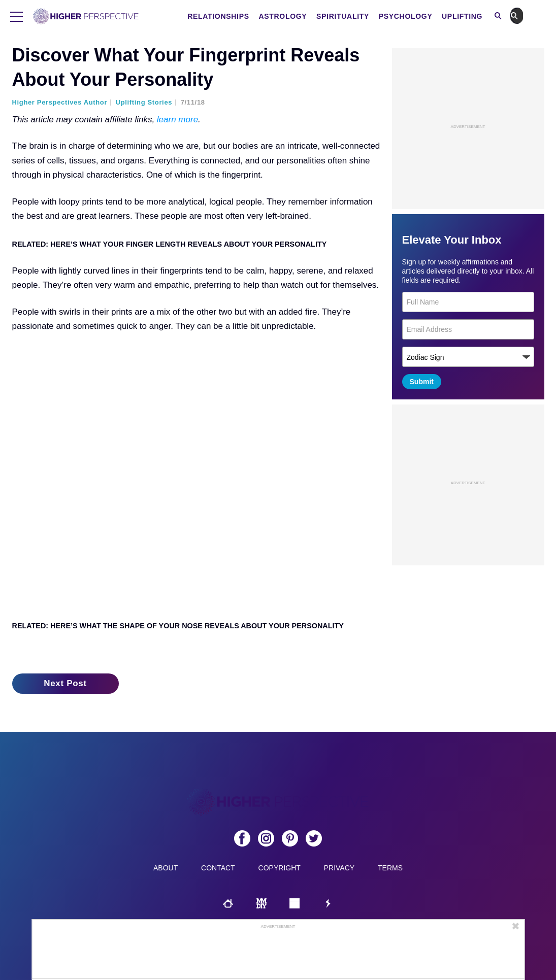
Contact (218, 868)
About (166, 868)
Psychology (420, 16)
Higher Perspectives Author (60, 102)
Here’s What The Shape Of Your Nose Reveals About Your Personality (197, 626)
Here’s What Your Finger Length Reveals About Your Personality (188, 244)
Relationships (233, 16)
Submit (422, 382)
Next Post (65, 683)
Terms (390, 868)
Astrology (297, 16)
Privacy (339, 868)
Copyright (280, 868)
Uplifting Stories (144, 102)
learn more (177, 120)
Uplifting (476, 16)
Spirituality (357, 16)
